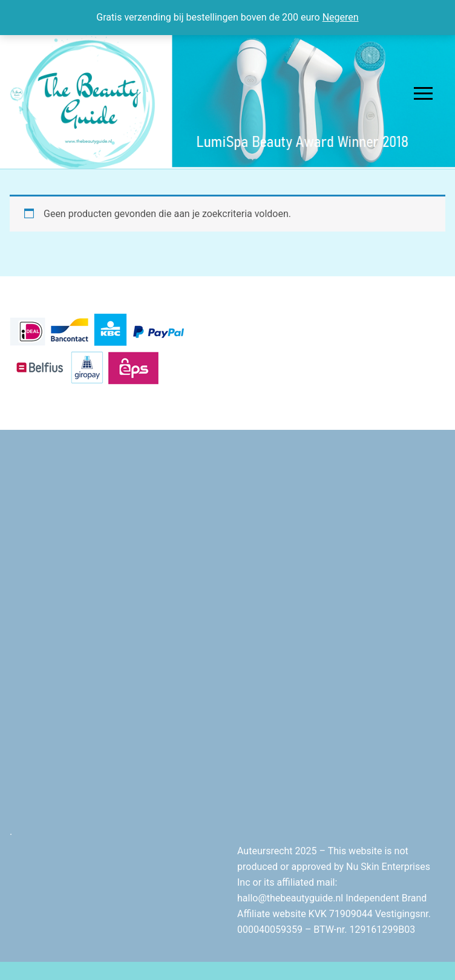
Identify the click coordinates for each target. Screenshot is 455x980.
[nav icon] (423, 94)
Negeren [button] (341, 17)
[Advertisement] (227, 545)
